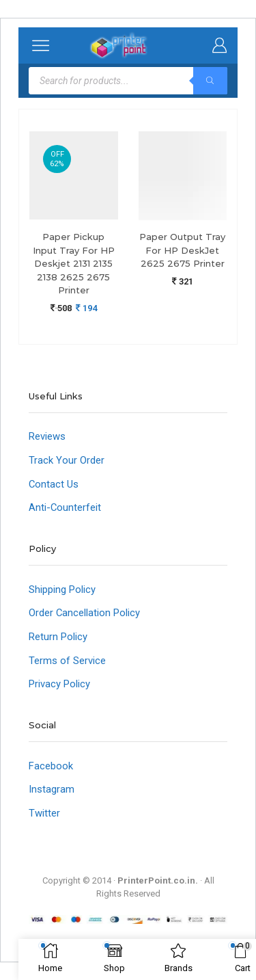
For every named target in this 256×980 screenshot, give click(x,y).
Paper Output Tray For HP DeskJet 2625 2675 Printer (182, 250)
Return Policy (58, 637)
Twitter (44, 813)
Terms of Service (67, 661)
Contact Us (54, 484)
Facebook (51, 766)
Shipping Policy (62, 590)
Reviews (47, 436)
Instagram (52, 789)
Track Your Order (67, 460)
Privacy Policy (59, 684)
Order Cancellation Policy (84, 613)
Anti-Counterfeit (65, 507)
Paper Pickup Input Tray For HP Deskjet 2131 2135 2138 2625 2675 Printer (74, 263)
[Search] (210, 81)
